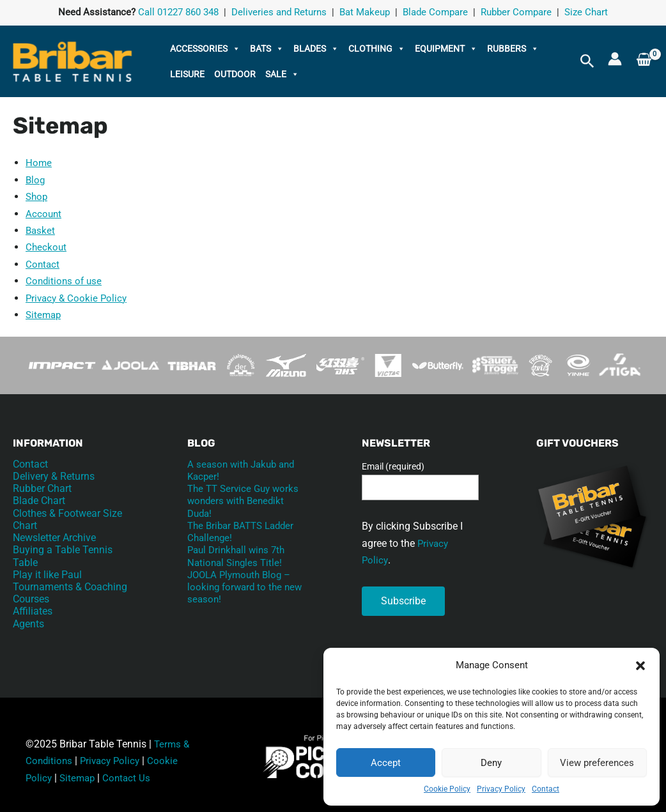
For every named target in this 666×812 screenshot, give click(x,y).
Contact (546, 789)
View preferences (597, 763)
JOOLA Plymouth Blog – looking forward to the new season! (243, 587)
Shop (37, 196)
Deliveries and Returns (279, 13)
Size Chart (586, 13)
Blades (316, 49)
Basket (41, 230)
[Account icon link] (615, 59)
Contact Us (131, 778)
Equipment (446, 49)
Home (39, 163)
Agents (28, 623)
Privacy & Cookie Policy (78, 298)
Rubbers (513, 49)
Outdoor (235, 74)
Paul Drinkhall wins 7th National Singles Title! (239, 556)
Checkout (47, 247)
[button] (640, 666)
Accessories (205, 49)
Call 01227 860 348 (178, 13)
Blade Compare (435, 13)
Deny (491, 763)
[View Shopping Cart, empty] (644, 62)
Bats (267, 49)
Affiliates (33, 611)
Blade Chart (39, 501)
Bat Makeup (365, 13)
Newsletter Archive (54, 538)
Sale (282, 74)
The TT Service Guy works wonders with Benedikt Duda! (232, 501)
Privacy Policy (501, 789)
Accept (386, 763)
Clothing (377, 49)
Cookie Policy (447, 789)
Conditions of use (65, 281)
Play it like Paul (47, 575)
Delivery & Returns (54, 476)
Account (44, 214)
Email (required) (393, 466)
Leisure (187, 74)
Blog (36, 180)
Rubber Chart (42, 488)
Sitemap (44, 315)
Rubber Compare (516, 13)
